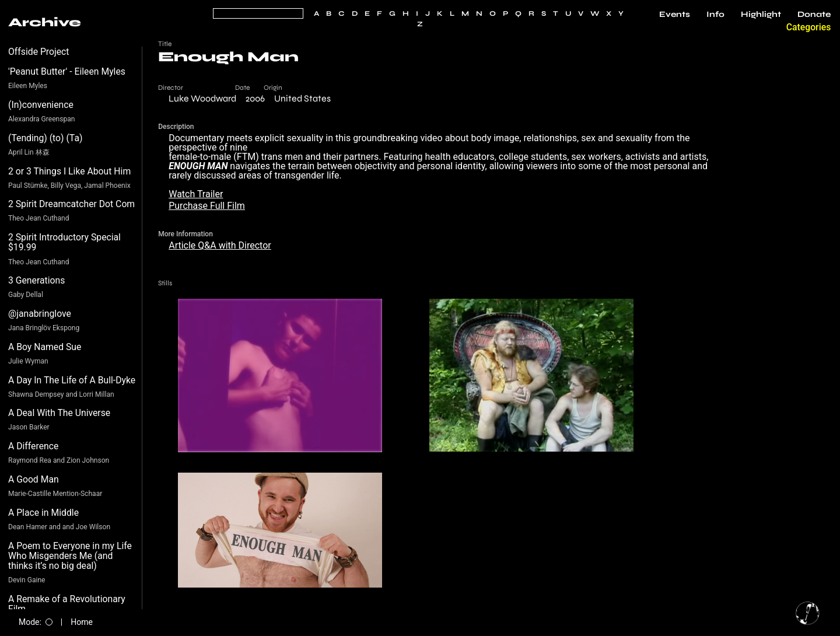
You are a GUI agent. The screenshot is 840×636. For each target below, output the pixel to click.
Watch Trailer (196, 194)
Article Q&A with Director (220, 245)
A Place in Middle (43, 513)
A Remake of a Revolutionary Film (67, 604)
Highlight (761, 15)
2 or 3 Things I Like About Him (69, 171)
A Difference (33, 446)
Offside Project (39, 52)
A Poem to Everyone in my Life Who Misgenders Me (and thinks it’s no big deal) (70, 556)
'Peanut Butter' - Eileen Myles (67, 71)
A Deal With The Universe (59, 413)
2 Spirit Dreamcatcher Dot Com (71, 204)
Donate (814, 15)
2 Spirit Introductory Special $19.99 (64, 242)
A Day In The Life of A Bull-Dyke (72, 380)
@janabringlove (40, 314)
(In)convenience (41, 105)
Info (715, 15)
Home (82, 622)
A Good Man (34, 479)
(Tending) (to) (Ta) (45, 138)
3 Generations (36, 280)
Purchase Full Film (207, 206)
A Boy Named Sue (45, 347)
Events (675, 15)
